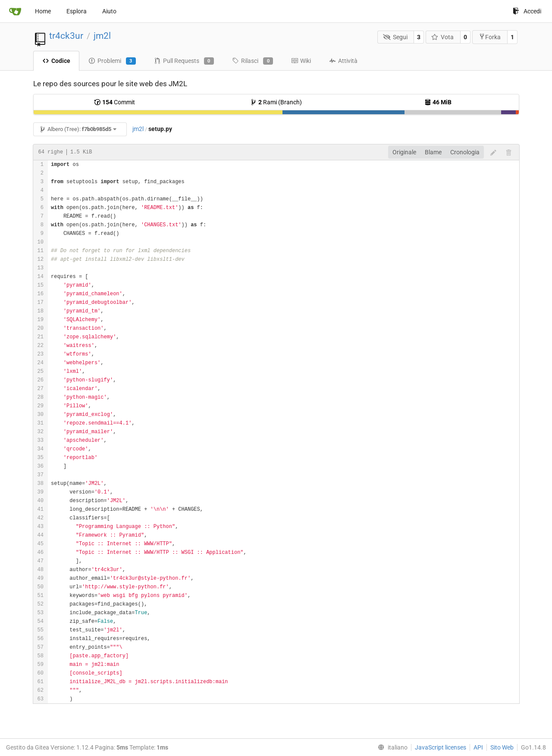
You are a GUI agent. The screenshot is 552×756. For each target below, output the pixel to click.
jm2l (102, 36)
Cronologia (465, 152)
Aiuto (109, 11)
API (478, 747)
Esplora (77, 11)
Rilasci (252, 61)
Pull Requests (184, 61)
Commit (114, 102)
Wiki (301, 61)
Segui (395, 37)
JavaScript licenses (441, 747)
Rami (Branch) (276, 102)
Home (43, 11)
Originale (404, 152)
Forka (490, 37)
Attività (343, 61)
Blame (433, 152)
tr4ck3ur (66, 36)
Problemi (112, 61)
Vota (443, 37)
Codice (56, 61)
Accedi (527, 11)
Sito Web (502, 747)
